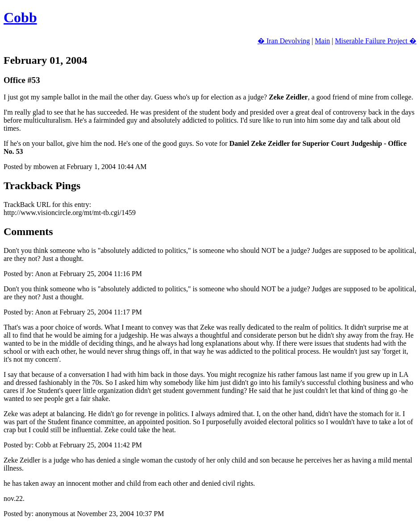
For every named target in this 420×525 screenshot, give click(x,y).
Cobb (20, 17)
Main (322, 41)
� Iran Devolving (284, 41)
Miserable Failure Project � (376, 41)
